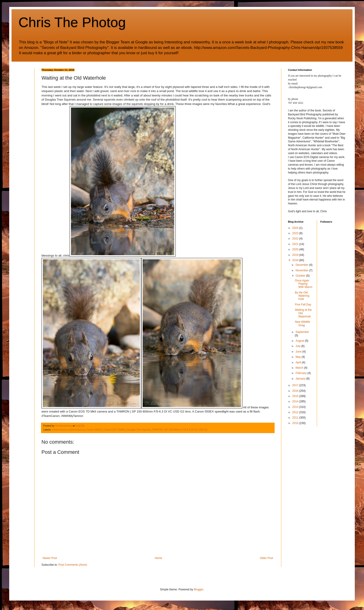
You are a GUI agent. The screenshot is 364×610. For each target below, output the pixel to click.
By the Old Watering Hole (302, 296)
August (300, 341)
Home (159, 558)
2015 (296, 396)
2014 (296, 401)
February (301, 373)
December (302, 265)
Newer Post (50, 558)
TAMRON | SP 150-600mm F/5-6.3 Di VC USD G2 (180, 430)
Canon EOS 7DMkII (114, 430)
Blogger (198, 589)
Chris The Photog (72, 22)
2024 (296, 228)
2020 (296, 249)
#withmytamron (77, 430)
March (300, 368)
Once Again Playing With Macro (304, 284)
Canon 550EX (94, 430)
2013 (296, 407)
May (299, 357)
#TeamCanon (59, 430)
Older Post (266, 558)
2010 (296, 423)
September (302, 332)
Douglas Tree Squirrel (138, 430)
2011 (296, 418)
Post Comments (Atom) (73, 565)
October (301, 276)
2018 (296, 260)
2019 (296, 255)
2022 (296, 239)
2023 (296, 233)
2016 (296, 391)
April (299, 362)
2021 (296, 244)
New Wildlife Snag (302, 323)
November (302, 270)
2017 (296, 385)
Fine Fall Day (303, 305)
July (298, 346)
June (299, 352)
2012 (296, 412)
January (301, 379)
